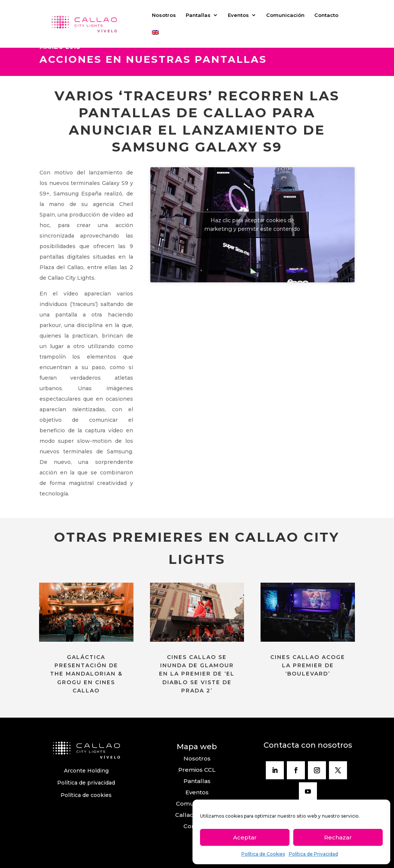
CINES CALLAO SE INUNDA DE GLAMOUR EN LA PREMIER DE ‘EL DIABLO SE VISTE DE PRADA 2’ (197, 674)
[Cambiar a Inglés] (155, 39)
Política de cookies (86, 795)
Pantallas (198, 15)
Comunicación (285, 15)
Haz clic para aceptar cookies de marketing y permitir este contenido (252, 225)
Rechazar (338, 837)
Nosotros (164, 15)
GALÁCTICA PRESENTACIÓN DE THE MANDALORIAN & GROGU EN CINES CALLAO (86, 674)
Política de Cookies (263, 854)
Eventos (238, 15)
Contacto (326, 15)
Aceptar (245, 837)
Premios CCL (197, 770)
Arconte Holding (86, 771)
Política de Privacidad (313, 854)
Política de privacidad (86, 783)
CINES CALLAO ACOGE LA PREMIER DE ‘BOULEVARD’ (308, 666)
